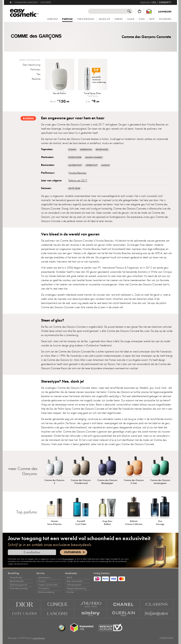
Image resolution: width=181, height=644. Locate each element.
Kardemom (86, 150)
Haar (131, 19)
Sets (152, 19)
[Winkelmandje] (139, 11)
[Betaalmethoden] (133, 578)
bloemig (28, 118)
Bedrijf (69, 577)
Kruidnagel (102, 150)
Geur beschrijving (32, 65)
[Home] (11, 1)
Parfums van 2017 (78, 180)
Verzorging (86, 19)
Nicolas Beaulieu (77, 173)
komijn (72, 150)
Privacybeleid (68, 559)
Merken (52, 19)
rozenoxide (75, 157)
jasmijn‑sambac (94, 157)
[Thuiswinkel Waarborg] (149, 11)
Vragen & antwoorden (48, 585)
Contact (42, 581)
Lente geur (74, 189)
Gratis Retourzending (19, 588)
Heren (119, 19)
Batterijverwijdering (46, 592)
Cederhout (92, 165)
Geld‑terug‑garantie (18, 585)
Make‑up (105, 19)
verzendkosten (39, 638)
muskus (105, 165)
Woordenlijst (44, 588)
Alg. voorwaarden (75, 581)
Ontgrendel (73, 552)
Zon (142, 19)
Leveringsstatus (44, 577)
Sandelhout (75, 165)
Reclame (36, 79)
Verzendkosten (16, 577)
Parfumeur (35, 69)
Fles (39, 74)
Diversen (165, 19)
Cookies (70, 592)
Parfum (67, 19)
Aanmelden (165, 12)
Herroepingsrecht (74, 585)
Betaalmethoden (17, 581)
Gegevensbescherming (76, 588)
